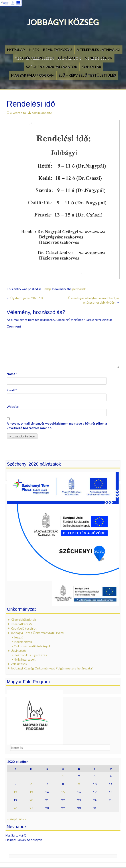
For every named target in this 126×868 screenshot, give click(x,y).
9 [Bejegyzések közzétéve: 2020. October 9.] (79, 784)
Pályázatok (70, 58)
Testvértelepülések (34, 58)
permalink (79, 289)
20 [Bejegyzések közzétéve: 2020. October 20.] (31, 800)
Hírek (34, 50)
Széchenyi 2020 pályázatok (52, 67)
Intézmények (23, 642)
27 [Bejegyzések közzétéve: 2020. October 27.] (31, 808)
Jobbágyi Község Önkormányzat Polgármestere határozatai (52, 668)
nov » (23, 819)
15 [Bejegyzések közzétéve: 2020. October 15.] (63, 792)
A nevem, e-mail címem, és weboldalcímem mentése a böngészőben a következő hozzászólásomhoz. (57, 426)
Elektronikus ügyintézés (30, 655)
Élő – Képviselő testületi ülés (87, 75)
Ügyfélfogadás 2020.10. (25, 298)
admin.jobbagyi (42, 113)
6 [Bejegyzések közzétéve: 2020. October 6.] (31, 784)
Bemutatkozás (58, 50)
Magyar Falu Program (33, 75)
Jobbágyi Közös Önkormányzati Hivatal (37, 633)
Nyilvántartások (25, 659)
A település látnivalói (98, 50)
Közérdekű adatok (23, 619)
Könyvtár (91, 67)
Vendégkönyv (99, 58)
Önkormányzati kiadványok (32, 646)
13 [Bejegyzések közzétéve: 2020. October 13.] (31, 792)
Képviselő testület (24, 628)
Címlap (46, 289)
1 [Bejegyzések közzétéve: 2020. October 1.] (63, 776)
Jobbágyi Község (63, 22)
